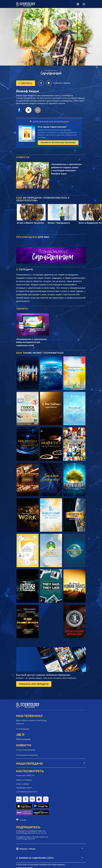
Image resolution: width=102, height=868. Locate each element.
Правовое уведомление (25, 865)
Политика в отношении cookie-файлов (31, 858)
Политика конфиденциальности (28, 861)
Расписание (23, 737)
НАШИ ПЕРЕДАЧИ (30, 761)
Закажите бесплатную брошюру (58, 142)
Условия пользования (24, 855)
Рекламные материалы (27, 753)
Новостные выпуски (26, 747)
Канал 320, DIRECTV (25, 773)
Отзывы (23, 807)
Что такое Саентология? (52, 127)
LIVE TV (20, 732)
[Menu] (84, 4)
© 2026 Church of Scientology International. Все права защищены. (41, 852)
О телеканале (23, 726)
